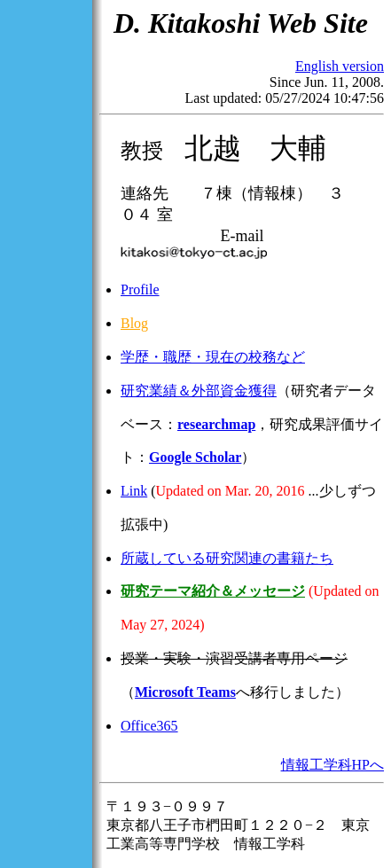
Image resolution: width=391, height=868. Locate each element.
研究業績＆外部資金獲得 (199, 391)
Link (134, 491)
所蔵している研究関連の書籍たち (227, 558)
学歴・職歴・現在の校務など (213, 357)
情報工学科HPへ (332, 765)
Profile (140, 289)
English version (340, 66)
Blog (134, 323)
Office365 (149, 726)
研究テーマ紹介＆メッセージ (213, 591)
